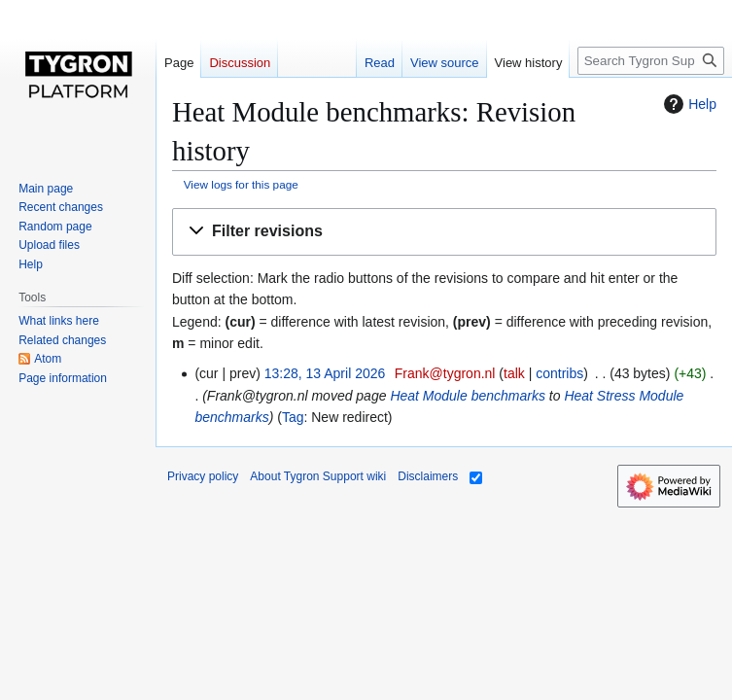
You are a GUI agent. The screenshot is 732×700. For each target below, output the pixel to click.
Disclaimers (428, 476)
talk (514, 373)
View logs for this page (241, 184)
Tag (293, 417)
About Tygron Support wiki (318, 476)
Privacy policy (203, 476)
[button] (444, 232)
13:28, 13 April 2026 (325, 373)
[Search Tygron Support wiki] (651, 61)
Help (688, 104)
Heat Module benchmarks (468, 396)
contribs (559, 373)
